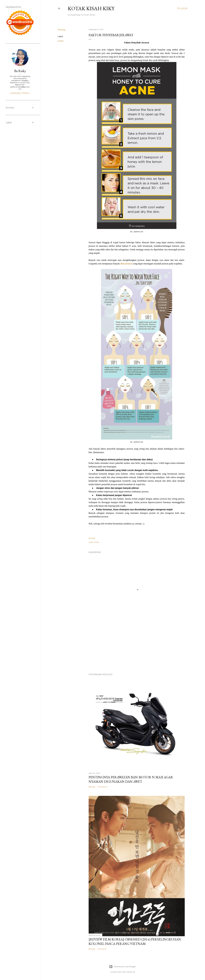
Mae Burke (131, 972)
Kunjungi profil (20, 93)
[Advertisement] (137, 646)
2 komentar (102, 949)
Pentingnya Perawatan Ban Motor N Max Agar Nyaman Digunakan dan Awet (131, 779)
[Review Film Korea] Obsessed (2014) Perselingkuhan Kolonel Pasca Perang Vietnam (135, 941)
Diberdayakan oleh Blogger (123, 967)
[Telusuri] (182, 8)
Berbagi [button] (61, 30)
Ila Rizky (20, 71)
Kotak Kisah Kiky (91, 8)
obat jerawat (126, 264)
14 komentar (102, 787)
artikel (61, 41)
